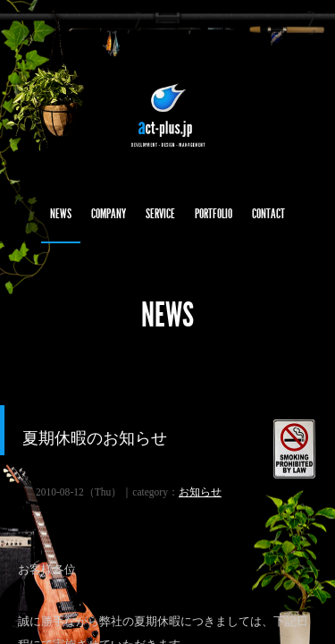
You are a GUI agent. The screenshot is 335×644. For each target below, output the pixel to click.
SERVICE (160, 214)
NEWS (61, 214)
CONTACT (268, 214)
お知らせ (200, 492)
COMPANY (109, 214)
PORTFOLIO (214, 214)
